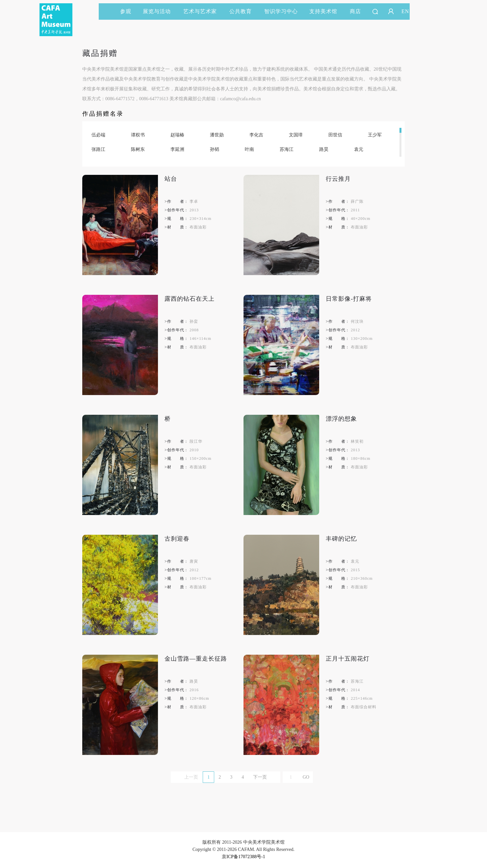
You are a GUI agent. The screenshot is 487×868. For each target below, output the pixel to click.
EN (405, 11)
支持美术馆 (326, 11)
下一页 (260, 777)
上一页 (191, 777)
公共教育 (244, 11)
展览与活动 (160, 11)
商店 (355, 11)
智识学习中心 (281, 11)
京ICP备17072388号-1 (243, 857)
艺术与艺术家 (203, 11)
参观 (126, 11)
